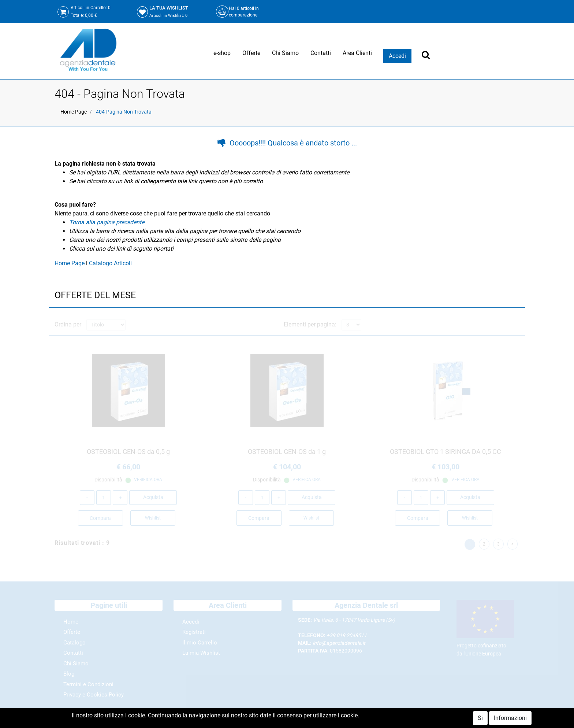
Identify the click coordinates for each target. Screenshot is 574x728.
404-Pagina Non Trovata (124, 112)
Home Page (74, 112)
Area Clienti (357, 53)
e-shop (222, 53)
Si (480, 718)
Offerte (251, 53)
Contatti (321, 53)
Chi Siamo (285, 53)
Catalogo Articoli (110, 263)
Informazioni (510, 718)
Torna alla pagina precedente (107, 222)
